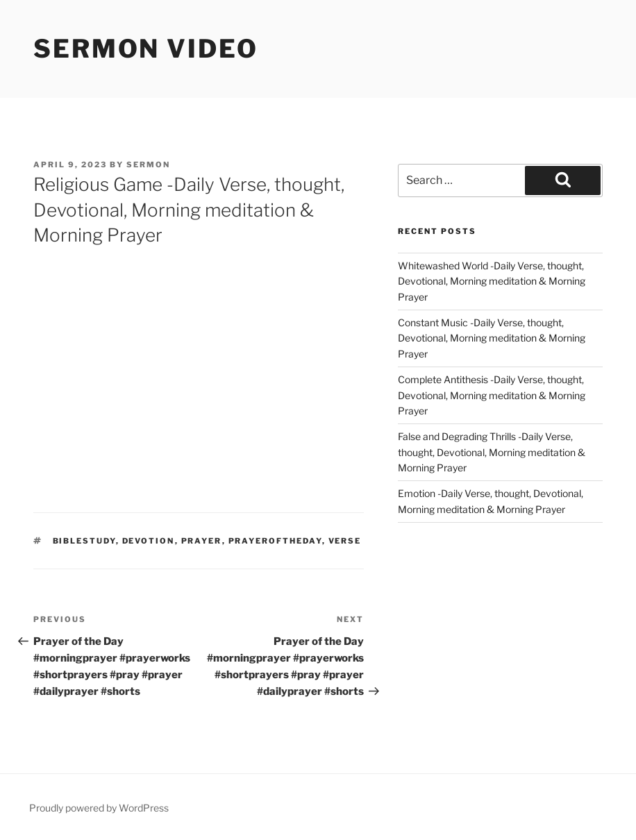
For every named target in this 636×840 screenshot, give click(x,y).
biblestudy (84, 541)
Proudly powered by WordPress (99, 808)
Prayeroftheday (275, 541)
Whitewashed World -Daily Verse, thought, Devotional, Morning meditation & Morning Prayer (492, 281)
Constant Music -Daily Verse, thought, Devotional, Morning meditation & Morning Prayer (492, 338)
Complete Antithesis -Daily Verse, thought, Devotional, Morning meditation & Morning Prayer (492, 395)
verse (345, 541)
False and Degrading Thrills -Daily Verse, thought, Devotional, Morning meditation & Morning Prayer (492, 452)
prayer (202, 541)
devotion (149, 541)
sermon (148, 165)
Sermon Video (146, 49)
